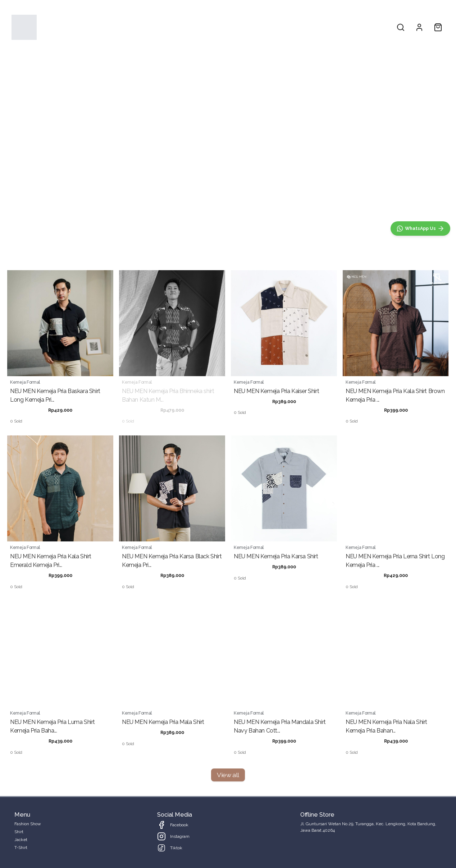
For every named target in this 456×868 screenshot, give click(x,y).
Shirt (224, 27)
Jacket (248, 27)
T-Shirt (275, 27)
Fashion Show (190, 27)
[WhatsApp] (420, 228)
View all (228, 775)
